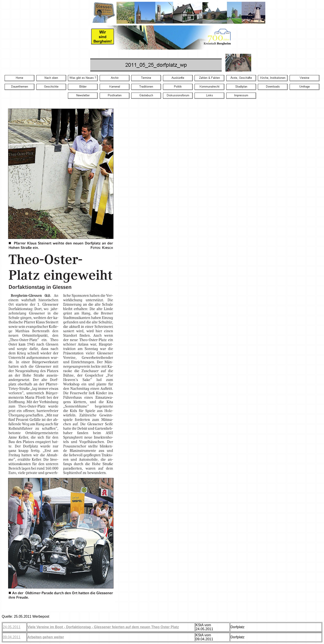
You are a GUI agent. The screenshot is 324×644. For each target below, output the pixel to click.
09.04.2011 (12, 637)
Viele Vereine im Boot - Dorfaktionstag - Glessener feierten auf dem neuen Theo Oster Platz (103, 627)
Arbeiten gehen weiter (46, 637)
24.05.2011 (12, 627)
